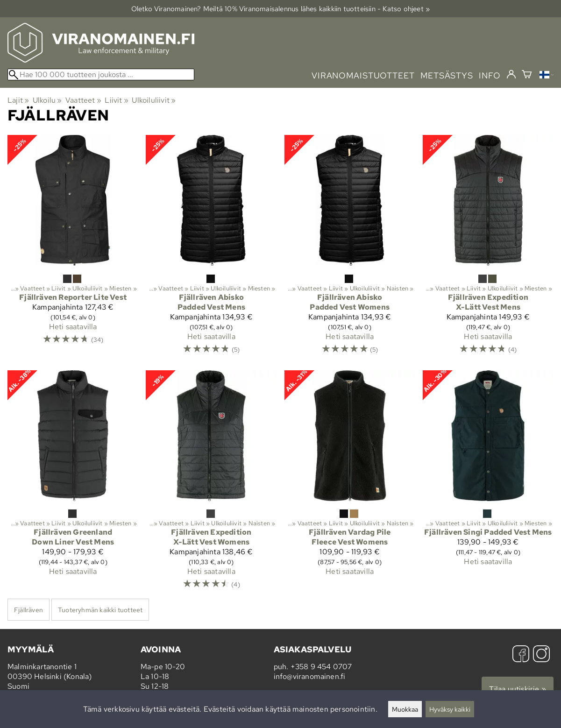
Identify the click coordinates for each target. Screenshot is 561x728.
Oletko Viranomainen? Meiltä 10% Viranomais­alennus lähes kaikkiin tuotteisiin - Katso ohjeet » (281, 9)
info (490, 75)
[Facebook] (521, 655)
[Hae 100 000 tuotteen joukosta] (101, 74)
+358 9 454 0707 (321, 667)
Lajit (18, 100)
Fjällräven (28, 610)
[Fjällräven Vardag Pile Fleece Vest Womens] (350, 484)
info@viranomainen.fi (310, 676)
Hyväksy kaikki (450, 709)
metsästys (447, 75)
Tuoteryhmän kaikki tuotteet (100, 610)
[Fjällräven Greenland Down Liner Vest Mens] (73, 484)
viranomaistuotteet (363, 75)
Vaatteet (83, 100)
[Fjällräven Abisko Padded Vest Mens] (211, 249)
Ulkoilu (47, 100)
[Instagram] (541, 655)
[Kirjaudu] (511, 75)
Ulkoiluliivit (154, 100)
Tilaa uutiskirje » (518, 689)
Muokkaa (405, 709)
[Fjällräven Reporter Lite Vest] (73, 249)
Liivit (117, 100)
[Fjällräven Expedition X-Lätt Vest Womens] (211, 484)
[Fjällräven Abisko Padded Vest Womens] (350, 249)
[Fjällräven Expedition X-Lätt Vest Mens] (488, 249)
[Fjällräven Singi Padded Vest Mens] (488, 484)
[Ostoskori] (527, 75)
